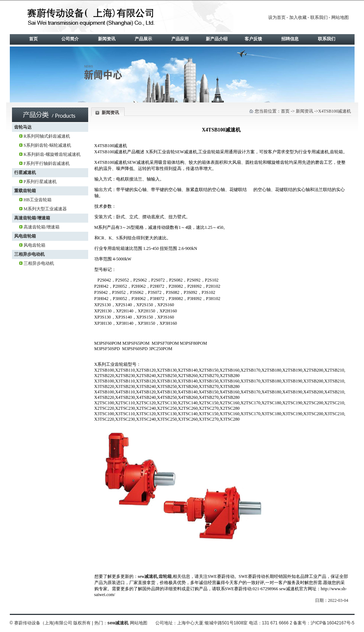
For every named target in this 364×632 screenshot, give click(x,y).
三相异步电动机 (29, 254)
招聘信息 (290, 39)
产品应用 (180, 39)
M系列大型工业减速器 (45, 209)
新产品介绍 (217, 39)
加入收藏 (298, 17)
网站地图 (340, 17)
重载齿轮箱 (25, 191)
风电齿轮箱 (25, 236)
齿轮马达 (23, 127)
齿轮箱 (165, 576)
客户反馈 (253, 39)
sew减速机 (148, 576)
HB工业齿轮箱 (38, 200)
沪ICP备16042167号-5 (332, 623)
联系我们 (319, 17)
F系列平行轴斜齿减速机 (47, 163)
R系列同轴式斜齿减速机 (47, 136)
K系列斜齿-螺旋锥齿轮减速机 (52, 154)
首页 (33, 39)
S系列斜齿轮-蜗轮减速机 (47, 145)
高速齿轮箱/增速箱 (32, 218)
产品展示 (143, 39)
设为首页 (277, 17)
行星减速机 (25, 173)
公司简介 (70, 39)
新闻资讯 (107, 39)
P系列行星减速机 (40, 182)
